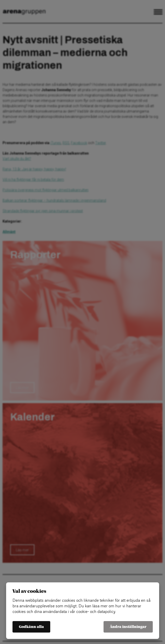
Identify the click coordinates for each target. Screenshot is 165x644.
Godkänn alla (31, 627)
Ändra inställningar (128, 627)
